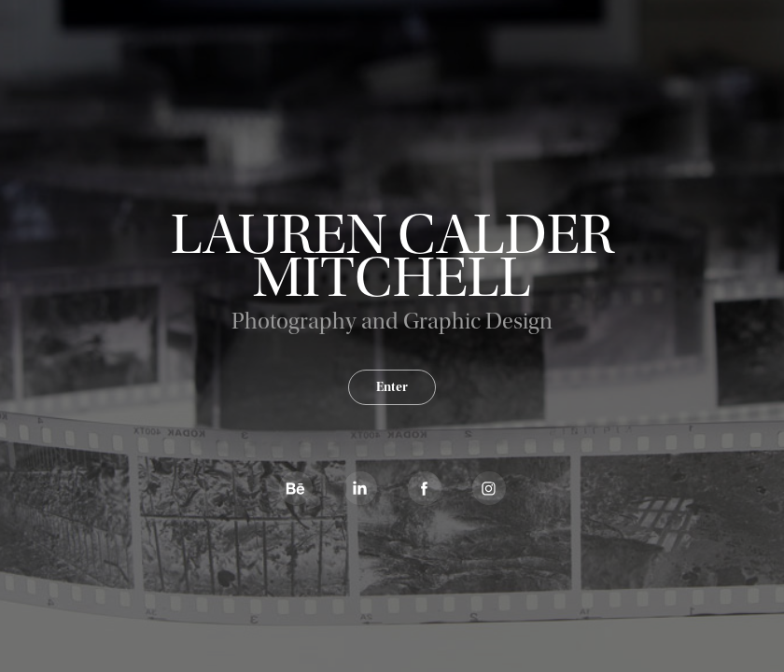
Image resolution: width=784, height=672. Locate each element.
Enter (392, 387)
